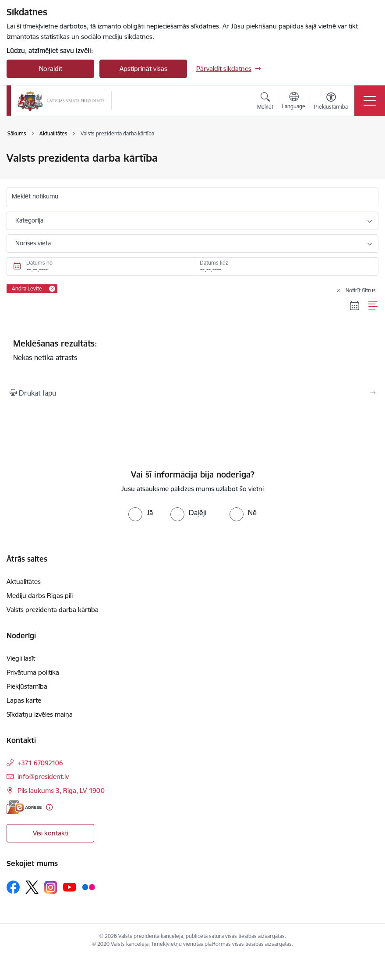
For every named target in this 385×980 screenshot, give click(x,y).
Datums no (39, 263)
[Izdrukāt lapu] (192, 393)
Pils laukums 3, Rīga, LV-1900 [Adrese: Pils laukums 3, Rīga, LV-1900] (61, 791)
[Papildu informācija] (49, 807)
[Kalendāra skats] (355, 306)
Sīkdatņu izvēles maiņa (40, 714)
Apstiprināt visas (143, 69)
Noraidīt (51, 69)
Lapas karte (24, 700)
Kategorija (29, 220)
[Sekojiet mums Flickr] (88, 887)
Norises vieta (33, 243)
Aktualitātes (24, 582)
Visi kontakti (51, 833)
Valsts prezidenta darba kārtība (53, 610)
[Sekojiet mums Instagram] (51, 887)
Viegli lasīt (21, 658)
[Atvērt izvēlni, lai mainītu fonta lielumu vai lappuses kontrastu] (331, 102)
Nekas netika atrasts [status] (192, 350)
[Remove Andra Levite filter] (52, 289)
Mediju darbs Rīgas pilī (40, 596)
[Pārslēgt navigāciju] (370, 101)
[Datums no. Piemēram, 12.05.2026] (100, 266)
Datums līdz (214, 263)
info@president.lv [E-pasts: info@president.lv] (43, 777)
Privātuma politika (33, 672)
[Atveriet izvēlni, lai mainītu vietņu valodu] (294, 102)
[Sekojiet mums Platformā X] (32, 887)
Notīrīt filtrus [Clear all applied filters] (361, 290)
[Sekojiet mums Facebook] (13, 887)
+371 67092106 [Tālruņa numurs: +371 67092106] (40, 763)
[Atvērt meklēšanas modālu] (265, 102)
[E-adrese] (24, 807)
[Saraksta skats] (373, 306)
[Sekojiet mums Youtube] (70, 887)
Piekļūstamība (27, 686)
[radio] (141, 513)
